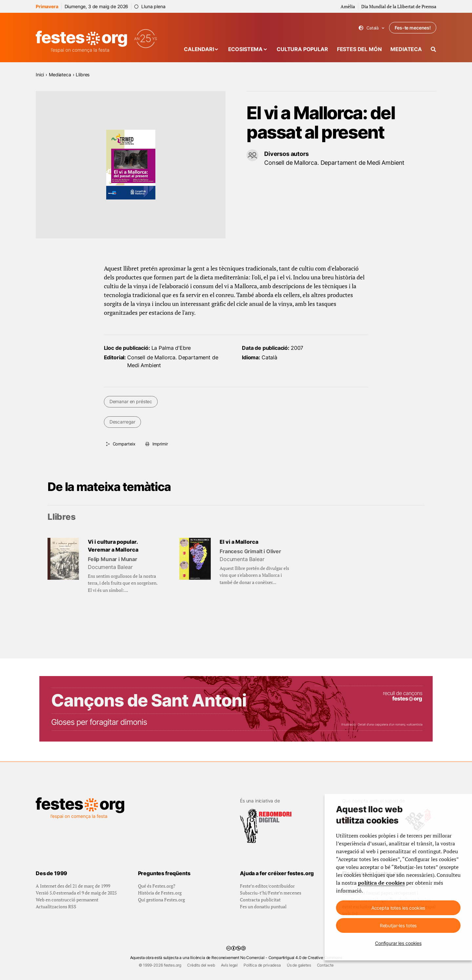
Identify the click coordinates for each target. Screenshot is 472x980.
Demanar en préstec (131, 401)
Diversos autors (286, 154)
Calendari (199, 49)
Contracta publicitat (260, 900)
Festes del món (359, 49)
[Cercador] (433, 49)
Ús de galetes (299, 965)
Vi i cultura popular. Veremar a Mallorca (113, 546)
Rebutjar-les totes (398, 925)
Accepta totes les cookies (398, 908)
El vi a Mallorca (239, 542)
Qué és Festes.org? (157, 886)
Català (372, 28)
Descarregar (122, 422)
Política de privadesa (262, 965)
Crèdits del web (201, 965)
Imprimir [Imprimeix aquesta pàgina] (160, 444)
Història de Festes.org (160, 893)
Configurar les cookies (398, 943)
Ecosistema (245, 49)
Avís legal (229, 965)
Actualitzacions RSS (56, 906)
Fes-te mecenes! (413, 28)
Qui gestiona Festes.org (161, 900)
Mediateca (406, 49)
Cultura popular (302, 49)
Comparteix (124, 444)
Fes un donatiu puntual (263, 906)
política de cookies (381, 883)
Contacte (325, 965)
